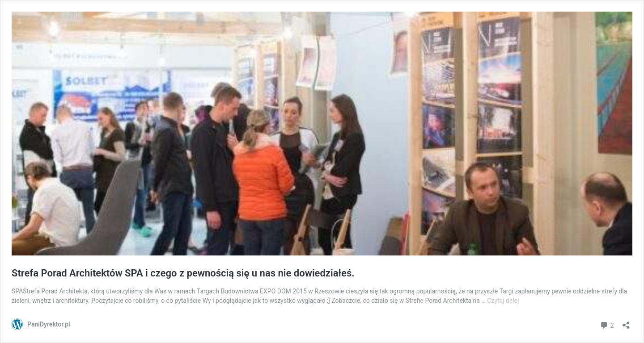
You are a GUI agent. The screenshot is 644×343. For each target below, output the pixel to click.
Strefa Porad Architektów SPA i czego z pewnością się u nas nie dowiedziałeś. (183, 273)
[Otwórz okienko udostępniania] (626, 322)
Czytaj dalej (503, 301)
